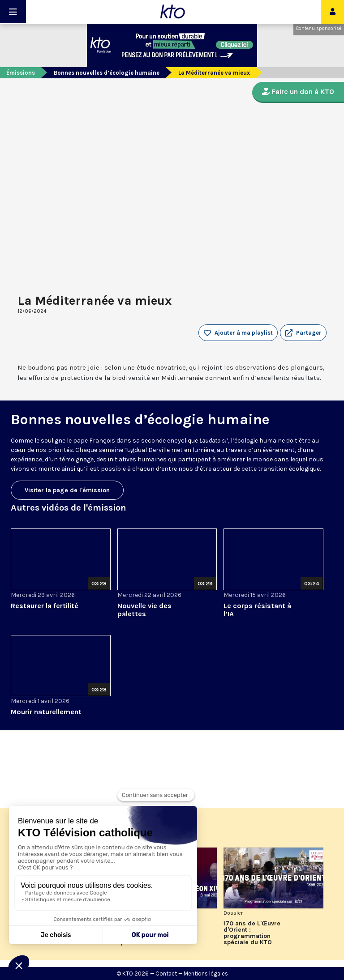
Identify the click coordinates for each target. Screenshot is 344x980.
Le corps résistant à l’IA (257, 610)
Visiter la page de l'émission (67, 490)
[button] (303, 333)
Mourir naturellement (46, 712)
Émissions (21, 73)
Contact (166, 974)
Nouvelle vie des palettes (144, 610)
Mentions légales (206, 974)
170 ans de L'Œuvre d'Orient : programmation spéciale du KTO (252, 933)
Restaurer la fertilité (45, 606)
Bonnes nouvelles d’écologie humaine (107, 73)
